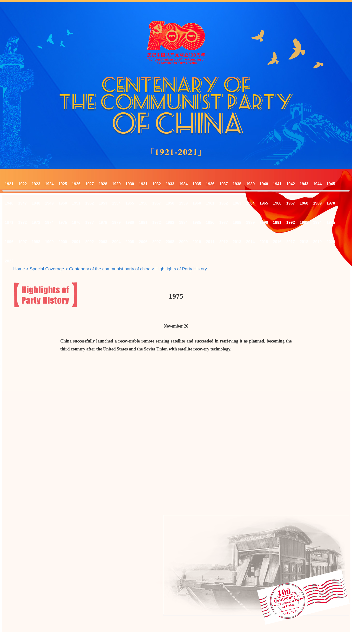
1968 (304, 203)
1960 (197, 203)
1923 (36, 184)
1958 (170, 203)
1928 (103, 184)
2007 (157, 242)
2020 (331, 242)
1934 (183, 184)
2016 (277, 242)
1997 (23, 242)
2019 (318, 242)
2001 (76, 242)
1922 (23, 184)
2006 (143, 242)
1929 (116, 184)
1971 (9, 223)
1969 (318, 203)
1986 (210, 223)
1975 (63, 223)
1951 (76, 203)
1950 (63, 203)
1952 (90, 203)
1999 (49, 242)
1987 (224, 223)
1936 (210, 184)
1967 (291, 203)
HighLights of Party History (181, 269)
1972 (23, 223)
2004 (116, 242)
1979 (116, 223)
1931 (143, 184)
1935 (197, 184)
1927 (90, 184)
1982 (157, 223)
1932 (157, 184)
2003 (103, 242)
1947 (23, 203)
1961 (210, 203)
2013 (237, 242)
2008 (170, 242)
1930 (130, 184)
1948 (36, 203)
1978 (103, 223)
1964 (250, 203)
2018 (304, 242)
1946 (9, 203)
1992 (291, 223)
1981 (143, 223)
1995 (331, 223)
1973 (36, 223)
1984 (183, 223)
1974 (49, 223)
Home (19, 269)
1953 (103, 203)
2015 (264, 242)
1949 (49, 203)
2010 (197, 242)
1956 (143, 203)
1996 (9, 242)
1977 (90, 223)
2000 (63, 242)
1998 (36, 242)
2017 (291, 242)
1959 (183, 203)
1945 (331, 184)
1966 (277, 203)
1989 (250, 223)
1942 (291, 184)
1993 (304, 223)
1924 (49, 184)
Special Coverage (47, 269)
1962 (224, 203)
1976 (76, 223)
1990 (264, 223)
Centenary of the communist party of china (110, 269)
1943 (304, 184)
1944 (318, 184)
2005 (130, 242)
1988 (237, 223)
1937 (224, 184)
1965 (264, 203)
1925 (63, 184)
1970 (331, 203)
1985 (197, 223)
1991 (277, 223)
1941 (277, 184)
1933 (170, 184)
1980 (130, 223)
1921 (9, 184)
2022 (9, 261)
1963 (237, 203)
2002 (90, 242)
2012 (224, 242)
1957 (157, 203)
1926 (76, 184)
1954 (116, 203)
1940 (264, 184)
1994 (318, 223)
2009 (183, 242)
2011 (210, 242)
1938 (237, 184)
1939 (250, 184)
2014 (250, 242)
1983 (170, 223)
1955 (130, 203)
